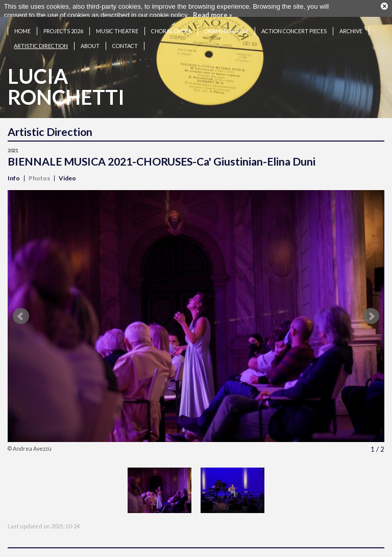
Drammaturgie (226, 27)
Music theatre (117, 27)
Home (22, 27)
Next (371, 312)
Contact (125, 42)
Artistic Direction (41, 42)
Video (67, 174)
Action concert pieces (294, 27)
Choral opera (171, 27)
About (90, 42)
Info (14, 174)
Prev (21, 312)
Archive (351, 27)
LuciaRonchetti (66, 83)
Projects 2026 (63, 27)
